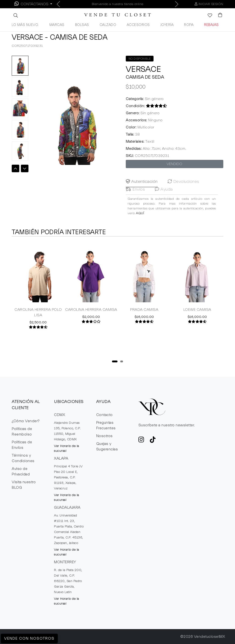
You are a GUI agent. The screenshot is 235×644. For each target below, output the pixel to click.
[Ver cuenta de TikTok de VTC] (153, 441)
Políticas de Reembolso (22, 432)
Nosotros (104, 436)
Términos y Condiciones (23, 458)
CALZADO (108, 25)
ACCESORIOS (138, 25)
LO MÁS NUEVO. (25, 25)
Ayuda (164, 196)
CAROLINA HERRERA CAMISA (91, 310)
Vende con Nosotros (29, 638)
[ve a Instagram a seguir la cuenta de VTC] (141, 441)
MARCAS (57, 25)
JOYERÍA (167, 25)
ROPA (189, 25)
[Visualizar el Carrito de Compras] (218, 15)
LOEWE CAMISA (197, 310)
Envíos (135, 196)
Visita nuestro (24, 485)
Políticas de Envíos (22, 445)
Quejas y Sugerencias (107, 447)
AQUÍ (140, 220)
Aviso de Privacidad (21, 472)
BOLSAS (82, 25)
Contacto (104, 415)
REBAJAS (211, 25)
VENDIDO (174, 164)
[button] (15, 15)
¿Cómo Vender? (26, 421)
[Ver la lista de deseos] (207, 16)
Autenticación (142, 189)
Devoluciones (183, 189)
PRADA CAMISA (144, 310)
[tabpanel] (38, 285)
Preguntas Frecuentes (106, 425)
